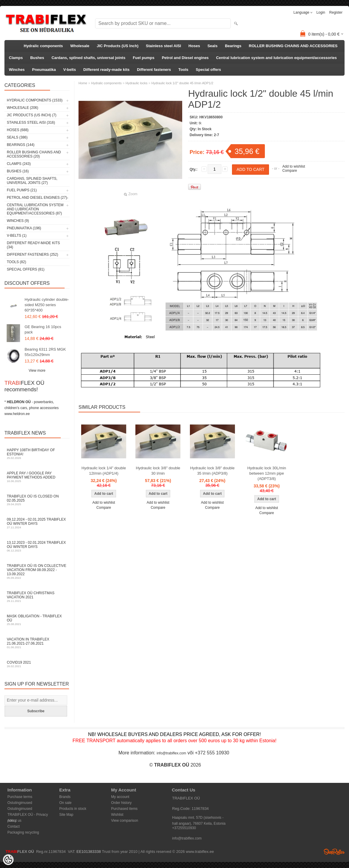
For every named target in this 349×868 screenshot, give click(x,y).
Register (336, 12)
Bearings (233, 46)
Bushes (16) (18, 171)
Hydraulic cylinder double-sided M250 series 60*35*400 (47, 305)
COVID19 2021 (37, 664)
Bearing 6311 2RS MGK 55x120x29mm (45, 352)
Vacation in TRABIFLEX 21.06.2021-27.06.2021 (37, 643)
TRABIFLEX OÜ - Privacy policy (28, 815)
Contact (13, 826)
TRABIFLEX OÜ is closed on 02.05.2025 (37, 500)
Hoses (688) (18, 130)
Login (321, 12)
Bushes (37, 58)
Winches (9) (18, 221)
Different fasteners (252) (32, 255)
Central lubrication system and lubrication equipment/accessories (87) (35, 209)
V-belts (70, 70)
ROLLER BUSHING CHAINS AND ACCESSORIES (293, 46)
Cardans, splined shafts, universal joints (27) (32, 181)
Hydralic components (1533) (35, 100)
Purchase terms (20, 797)
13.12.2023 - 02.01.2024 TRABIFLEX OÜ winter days (37, 546)
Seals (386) (17, 137)
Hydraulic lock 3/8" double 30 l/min (158, 471)
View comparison (125, 821)
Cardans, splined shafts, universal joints (88, 58)
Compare (290, 171)
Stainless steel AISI (163, 46)
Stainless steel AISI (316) (31, 123)
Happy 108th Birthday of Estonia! (37, 454)
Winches (17, 70)
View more (37, 371)
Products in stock (73, 809)
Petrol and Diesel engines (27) (37, 198)
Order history (121, 803)
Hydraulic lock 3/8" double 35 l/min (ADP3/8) (212, 471)
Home (83, 83)
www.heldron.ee (17, 414)
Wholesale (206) (23, 108)
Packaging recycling (23, 832)
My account (120, 797)
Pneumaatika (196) (24, 228)
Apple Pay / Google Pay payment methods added (37, 477)
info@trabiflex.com (172, 753)
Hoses (194, 46)
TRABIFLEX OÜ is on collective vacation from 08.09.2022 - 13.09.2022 (37, 571)
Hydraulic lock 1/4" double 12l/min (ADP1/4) (104, 471)
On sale (65, 803)
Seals (212, 46)
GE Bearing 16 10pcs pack (43, 329)
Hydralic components (43, 46)
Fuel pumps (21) (22, 190)
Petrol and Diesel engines (185, 58)
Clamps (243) (19, 164)
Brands (65, 797)
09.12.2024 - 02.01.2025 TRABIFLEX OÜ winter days (37, 523)
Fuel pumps (144, 58)
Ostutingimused (20, 803)
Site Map (66, 815)
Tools (183, 70)
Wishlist (117, 815)
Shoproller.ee (334, 852)
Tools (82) (16, 262)
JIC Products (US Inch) (118, 46)
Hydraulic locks (137, 83)
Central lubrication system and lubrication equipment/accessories (276, 58)
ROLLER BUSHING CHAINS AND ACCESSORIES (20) (34, 154)
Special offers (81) (26, 269)
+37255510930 (184, 828)
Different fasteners (154, 70)
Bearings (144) (21, 145)
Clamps (16, 58)
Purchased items (124, 809)
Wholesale (80, 46)
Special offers (208, 70)
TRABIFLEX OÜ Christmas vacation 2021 (37, 597)
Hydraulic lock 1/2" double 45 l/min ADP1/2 (182, 83)
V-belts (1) (17, 236)
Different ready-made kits (106, 70)
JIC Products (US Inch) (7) (32, 115)
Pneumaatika (44, 70)
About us (14, 821)
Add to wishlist (294, 166)
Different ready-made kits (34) (33, 245)
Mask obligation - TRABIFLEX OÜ (37, 620)
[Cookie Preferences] (8, 860)
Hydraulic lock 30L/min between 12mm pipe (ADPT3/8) (267, 473)
